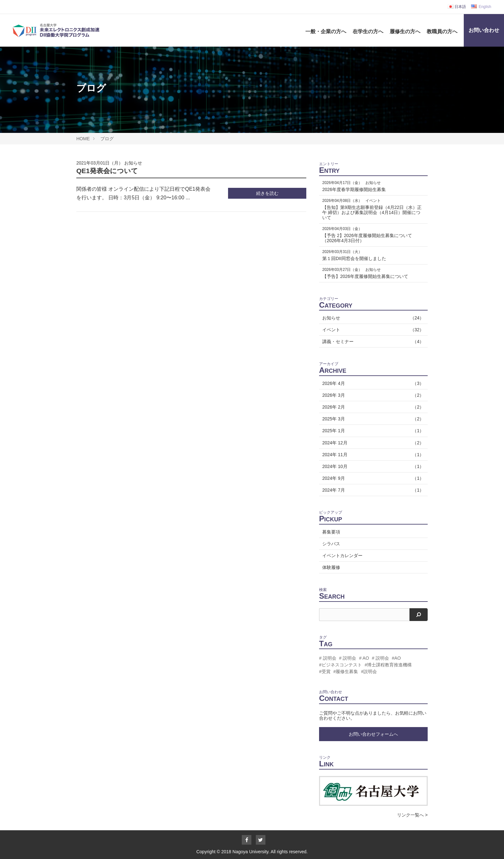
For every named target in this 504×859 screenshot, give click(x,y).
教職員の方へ (442, 31)
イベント (372, 330)
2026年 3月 (372, 395)
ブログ (107, 139)
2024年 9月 (372, 478)
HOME (83, 139)
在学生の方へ (368, 31)
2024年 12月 (372, 443)
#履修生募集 (346, 671)
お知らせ (133, 163)
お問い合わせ (484, 30)
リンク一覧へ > (412, 815)
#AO (396, 658)
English (481, 7)
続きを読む (267, 193)
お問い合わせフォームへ (373, 734)
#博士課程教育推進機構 (388, 665)
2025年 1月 (372, 431)
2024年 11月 (372, 455)
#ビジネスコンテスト (340, 665)
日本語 (457, 7)
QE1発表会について (107, 171)
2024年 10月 (372, 466)
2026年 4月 (372, 383)
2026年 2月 (372, 407)
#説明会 (369, 671)
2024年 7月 (372, 490)
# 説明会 (328, 658)
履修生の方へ (405, 31)
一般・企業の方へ (326, 31)
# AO (364, 658)
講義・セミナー (372, 341)
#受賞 (325, 671)
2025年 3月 (372, 419)
